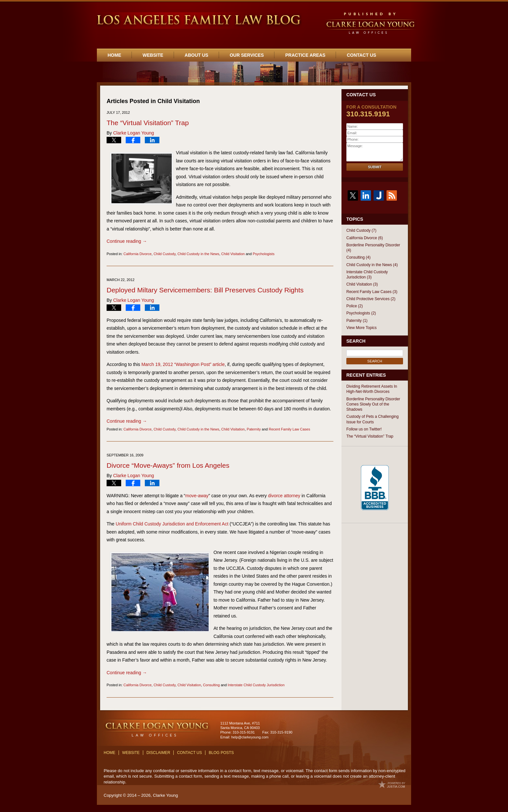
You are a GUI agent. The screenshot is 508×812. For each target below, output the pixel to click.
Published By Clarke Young (371, 24)
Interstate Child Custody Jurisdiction (256, 685)
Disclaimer (158, 753)
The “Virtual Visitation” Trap (148, 123)
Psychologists (264, 254)
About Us (196, 55)
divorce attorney (284, 496)
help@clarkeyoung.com (250, 737)
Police (355, 306)
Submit (375, 167)
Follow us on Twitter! (364, 429)
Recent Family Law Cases (289, 429)
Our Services (247, 55)
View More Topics (362, 328)
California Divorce (138, 254)
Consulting (211, 685)
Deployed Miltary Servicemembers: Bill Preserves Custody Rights (205, 290)
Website (153, 55)
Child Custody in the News (198, 254)
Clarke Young (165, 795)
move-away (197, 496)
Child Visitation (233, 254)
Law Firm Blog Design (392, 784)
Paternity (254, 429)
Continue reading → (127, 241)
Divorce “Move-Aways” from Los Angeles (168, 465)
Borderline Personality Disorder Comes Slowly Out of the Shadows (373, 404)
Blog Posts (221, 753)
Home (114, 55)
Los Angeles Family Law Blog (198, 20)
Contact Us (361, 55)
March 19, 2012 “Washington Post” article (183, 364)
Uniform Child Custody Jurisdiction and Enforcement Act (172, 524)
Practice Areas (305, 55)
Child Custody (165, 254)
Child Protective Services (371, 299)
